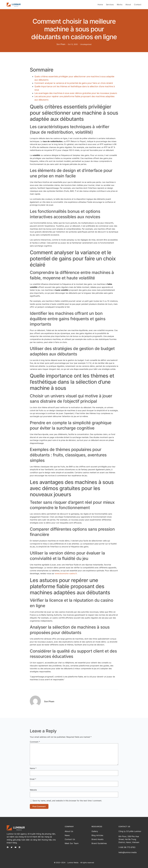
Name (33, 768)
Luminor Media (73, 863)
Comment (35, 742)
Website (33, 790)
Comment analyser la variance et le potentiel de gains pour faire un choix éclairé (74, 83)
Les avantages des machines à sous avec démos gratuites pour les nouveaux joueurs (76, 93)
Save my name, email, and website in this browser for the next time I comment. (67, 801)
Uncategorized (86, 44)
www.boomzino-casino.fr (66, 573)
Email (33, 779)
